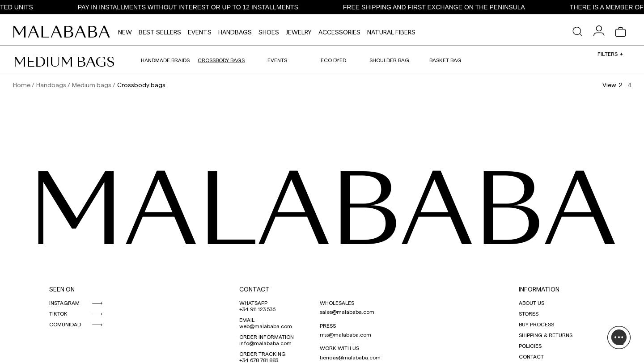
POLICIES (530, 346)
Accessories (339, 32)
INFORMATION (539, 289)
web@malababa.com (266, 326)
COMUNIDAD (65, 324)
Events (200, 32)
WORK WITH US (339, 348)
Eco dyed (333, 60)
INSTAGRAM (64, 303)
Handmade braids (165, 60)
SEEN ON (62, 289)
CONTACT (254, 289)
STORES (529, 313)
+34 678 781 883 (259, 360)
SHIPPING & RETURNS (546, 335)
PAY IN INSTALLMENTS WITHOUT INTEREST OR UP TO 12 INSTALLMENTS (193, 7)
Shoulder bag (389, 60)
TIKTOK (58, 313)
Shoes (269, 32)
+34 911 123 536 (257, 309)
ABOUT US (532, 303)
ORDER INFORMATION (267, 337)
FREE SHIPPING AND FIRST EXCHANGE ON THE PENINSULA (439, 7)
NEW (125, 32)
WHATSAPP (253, 303)
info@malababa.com (265, 343)
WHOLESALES (337, 303)
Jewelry (299, 32)
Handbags (235, 32)
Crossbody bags (221, 60)
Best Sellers (160, 32)
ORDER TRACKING (263, 354)
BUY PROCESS (536, 324)
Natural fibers (391, 32)
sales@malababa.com (347, 312)
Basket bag (445, 60)
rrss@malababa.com (345, 334)
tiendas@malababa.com (350, 357)
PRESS (328, 325)
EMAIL (247, 320)
